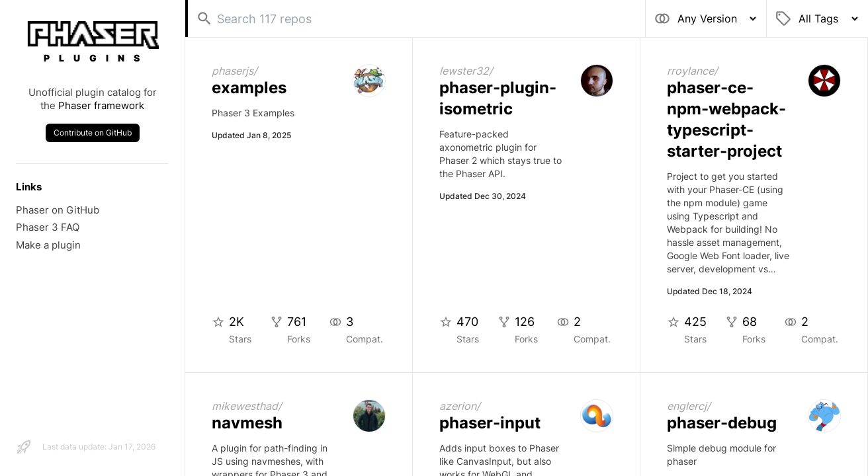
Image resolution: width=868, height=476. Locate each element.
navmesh (247, 423)
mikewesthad (245, 406)
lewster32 (464, 71)
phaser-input (490, 423)
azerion (458, 406)
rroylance (690, 71)
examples (249, 88)
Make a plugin (48, 245)
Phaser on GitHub (58, 210)
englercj (687, 406)
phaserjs (233, 71)
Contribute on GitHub (93, 133)
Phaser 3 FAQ (48, 227)
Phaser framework (101, 105)
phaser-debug (722, 423)
